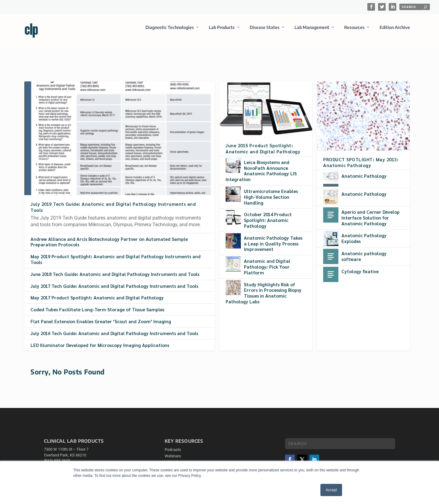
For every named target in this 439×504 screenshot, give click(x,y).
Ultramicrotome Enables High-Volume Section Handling (271, 191)
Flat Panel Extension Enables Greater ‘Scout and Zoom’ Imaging (101, 316)
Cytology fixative (360, 266)
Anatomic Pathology (364, 170)
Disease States (265, 32)
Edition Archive (395, 32)
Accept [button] (331, 490)
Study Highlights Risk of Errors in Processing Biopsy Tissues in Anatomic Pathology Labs (264, 287)
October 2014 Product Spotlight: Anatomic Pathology (268, 214)
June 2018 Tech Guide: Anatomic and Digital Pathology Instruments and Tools (115, 268)
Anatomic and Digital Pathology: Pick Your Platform (267, 261)
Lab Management (312, 32)
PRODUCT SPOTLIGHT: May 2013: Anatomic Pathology (361, 157)
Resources (354, 32)
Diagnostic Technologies (170, 32)
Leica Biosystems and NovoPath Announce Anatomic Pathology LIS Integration (261, 165)
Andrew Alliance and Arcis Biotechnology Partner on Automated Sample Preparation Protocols (109, 236)
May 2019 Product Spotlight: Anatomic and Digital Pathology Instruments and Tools (116, 254)
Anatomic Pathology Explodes (364, 233)
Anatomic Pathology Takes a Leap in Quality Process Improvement (273, 238)
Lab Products (222, 32)
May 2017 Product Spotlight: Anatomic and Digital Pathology (97, 292)
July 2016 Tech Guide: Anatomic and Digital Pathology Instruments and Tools (114, 328)
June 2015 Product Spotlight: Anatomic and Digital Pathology (263, 143)
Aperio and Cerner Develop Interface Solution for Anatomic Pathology (371, 212)
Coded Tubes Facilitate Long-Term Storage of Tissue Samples (97, 304)
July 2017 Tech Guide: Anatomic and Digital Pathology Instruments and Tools (114, 280)
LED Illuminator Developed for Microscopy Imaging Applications (100, 339)
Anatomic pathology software (364, 251)
